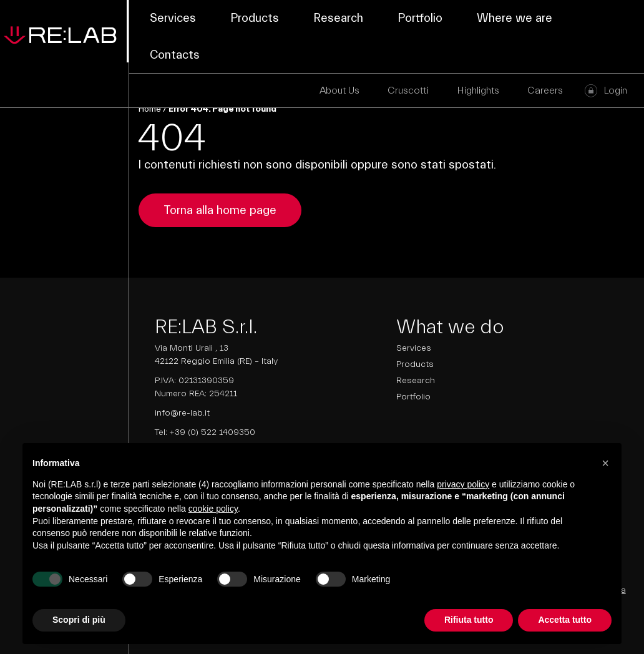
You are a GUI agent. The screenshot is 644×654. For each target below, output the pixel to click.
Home (149, 109)
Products (255, 18)
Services (173, 18)
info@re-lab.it (182, 413)
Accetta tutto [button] (565, 620)
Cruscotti (408, 90)
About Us (339, 90)
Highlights (478, 90)
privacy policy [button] (463, 484)
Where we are (515, 18)
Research (338, 18)
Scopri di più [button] (79, 620)
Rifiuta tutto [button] (469, 620)
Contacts (175, 55)
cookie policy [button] (213, 509)
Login (615, 90)
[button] (605, 463)
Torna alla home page (220, 210)
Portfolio (420, 18)
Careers (545, 90)
